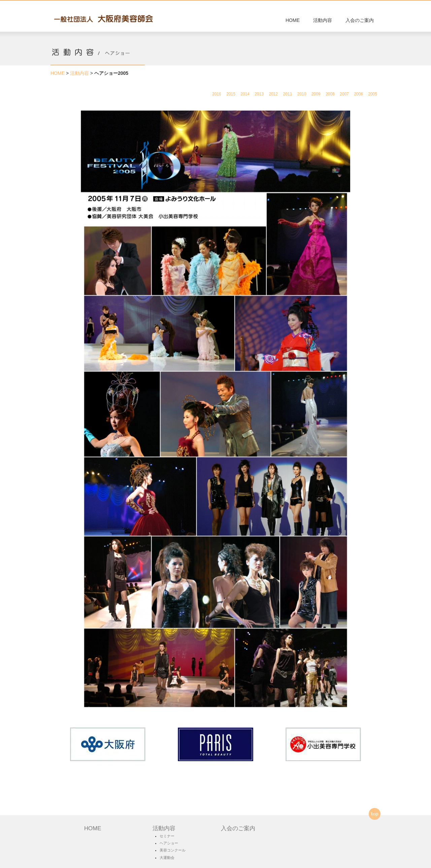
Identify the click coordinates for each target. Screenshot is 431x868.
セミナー (167, 836)
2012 (273, 94)
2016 (217, 94)
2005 (373, 94)
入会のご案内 (360, 20)
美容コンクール (173, 850)
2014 (245, 94)
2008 (330, 94)
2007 (344, 94)
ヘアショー (169, 843)
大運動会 (167, 858)
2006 (358, 94)
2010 (302, 94)
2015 (231, 94)
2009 (316, 94)
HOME (293, 20)
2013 (259, 94)
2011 (288, 94)
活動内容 (323, 20)
